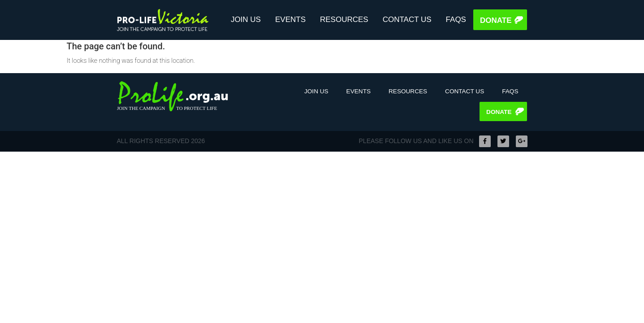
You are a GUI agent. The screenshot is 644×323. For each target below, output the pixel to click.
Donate (496, 20)
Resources (344, 20)
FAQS (456, 20)
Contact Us (407, 20)
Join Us (246, 20)
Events (290, 20)
